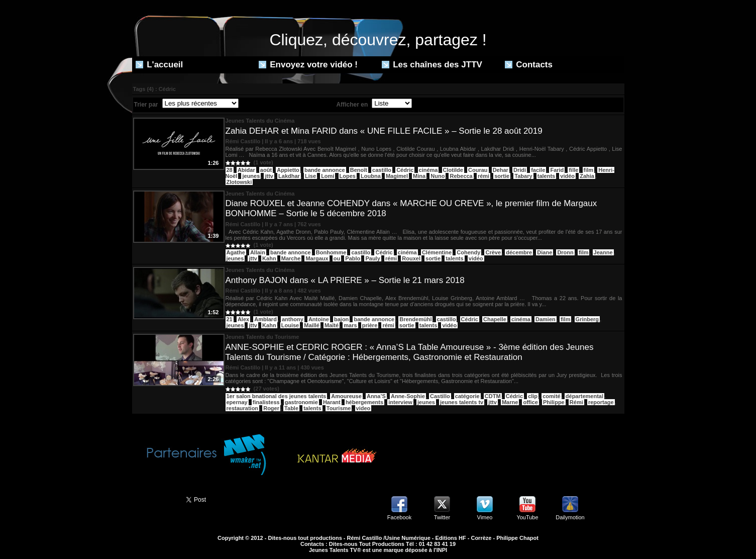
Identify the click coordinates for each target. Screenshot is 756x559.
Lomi (328, 176)
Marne (510, 402)
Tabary (523, 176)
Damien (546, 319)
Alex (243, 319)
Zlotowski (239, 182)
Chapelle (495, 319)
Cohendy (468, 252)
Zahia (587, 176)
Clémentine (437, 252)
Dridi (520, 170)
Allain (258, 252)
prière (370, 325)
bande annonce (325, 170)
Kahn (269, 258)
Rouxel (411, 258)
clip (533, 396)
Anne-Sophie (408, 396)
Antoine (319, 319)
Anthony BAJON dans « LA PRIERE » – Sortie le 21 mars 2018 (345, 280)
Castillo (440, 396)
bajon (341, 319)
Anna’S (376, 396)
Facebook (399, 517)
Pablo (353, 258)
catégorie (467, 396)
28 (230, 170)
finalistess (266, 402)
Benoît (359, 170)
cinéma (428, 170)
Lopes (348, 176)
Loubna (371, 176)
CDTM (493, 396)
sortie (502, 176)
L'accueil (159, 65)
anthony (293, 319)
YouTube (527, 517)
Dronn (565, 252)
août (266, 170)
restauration (243, 408)
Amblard (265, 319)
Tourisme (339, 408)
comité (551, 396)
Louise (290, 325)
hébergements (364, 402)
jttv (269, 176)
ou (337, 258)
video (363, 408)
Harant (332, 402)
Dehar (501, 170)
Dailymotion (570, 517)
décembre (519, 252)
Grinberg (587, 319)
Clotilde (453, 170)
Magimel (397, 176)
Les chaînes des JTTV (432, 65)
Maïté (332, 325)
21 (230, 319)
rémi (483, 176)
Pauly (372, 258)
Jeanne (603, 252)
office (530, 402)
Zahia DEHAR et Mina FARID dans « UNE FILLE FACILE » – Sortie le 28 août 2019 (384, 131)
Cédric (405, 170)
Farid (557, 170)
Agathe (236, 252)
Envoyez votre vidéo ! (308, 65)
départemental (584, 396)
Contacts (529, 65)
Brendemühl (415, 319)
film (589, 170)
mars (350, 325)
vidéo (567, 176)
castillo (382, 170)
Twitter (442, 517)
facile (538, 170)
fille (573, 170)
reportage (601, 402)
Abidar (246, 170)
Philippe (554, 402)
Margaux (317, 258)
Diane (545, 252)
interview (400, 402)
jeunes (251, 176)
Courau (478, 170)
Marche (291, 258)
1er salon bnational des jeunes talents (277, 396)
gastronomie (301, 402)
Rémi (576, 402)
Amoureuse (346, 396)
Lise (310, 176)
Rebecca (461, 176)
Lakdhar (289, 176)
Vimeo (485, 517)
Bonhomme (331, 252)
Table (291, 408)
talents (546, 176)
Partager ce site (155, 499)
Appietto (288, 170)
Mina (419, 176)
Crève (493, 252)
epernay (237, 402)
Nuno (438, 176)
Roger (271, 408)
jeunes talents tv (462, 402)
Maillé (312, 325)
